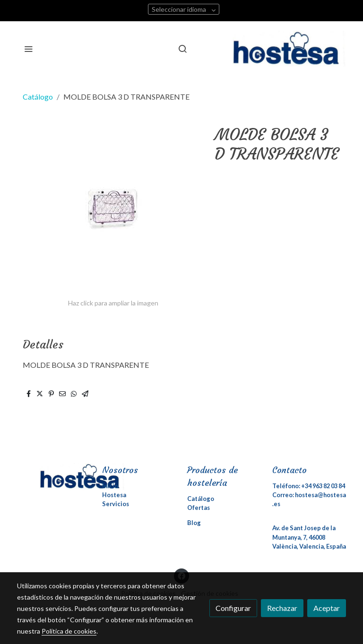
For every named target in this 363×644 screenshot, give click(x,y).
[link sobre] (54, 477)
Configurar (233, 608)
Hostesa (114, 495)
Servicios (116, 504)
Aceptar (327, 608)
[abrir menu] (28, 49)
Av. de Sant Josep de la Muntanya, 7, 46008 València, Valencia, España (309, 537)
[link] (289, 49)
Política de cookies (69, 631)
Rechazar (282, 608)
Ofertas (199, 508)
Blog (194, 523)
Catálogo (38, 97)
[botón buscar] (182, 49)
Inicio (110, 486)
